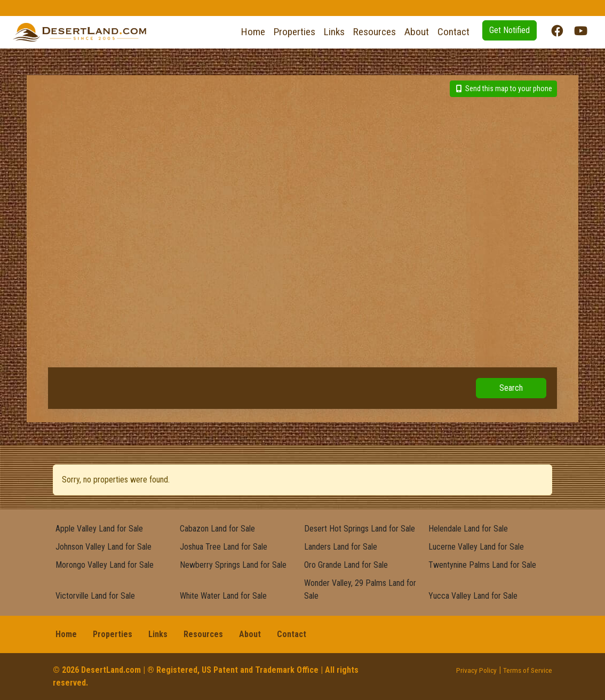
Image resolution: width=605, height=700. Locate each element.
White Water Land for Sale (223, 596)
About (417, 32)
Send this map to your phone (504, 88)
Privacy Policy (476, 670)
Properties (294, 32)
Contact (453, 32)
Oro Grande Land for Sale (346, 565)
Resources (375, 32)
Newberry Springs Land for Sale (233, 565)
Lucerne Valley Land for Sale (476, 547)
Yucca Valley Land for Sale (473, 596)
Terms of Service (528, 670)
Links (334, 32)
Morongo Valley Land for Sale (105, 565)
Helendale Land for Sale (468, 529)
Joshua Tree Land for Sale (224, 547)
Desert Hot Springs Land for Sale (360, 529)
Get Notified (510, 30)
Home (253, 32)
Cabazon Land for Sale (217, 529)
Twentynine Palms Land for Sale (482, 565)
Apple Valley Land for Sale (99, 529)
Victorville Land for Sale (95, 596)
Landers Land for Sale (341, 547)
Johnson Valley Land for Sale (104, 547)
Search (511, 388)
